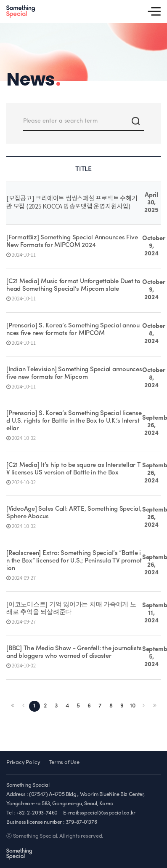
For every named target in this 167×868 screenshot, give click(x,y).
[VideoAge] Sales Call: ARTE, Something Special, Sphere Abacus (74, 513)
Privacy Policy (23, 762)
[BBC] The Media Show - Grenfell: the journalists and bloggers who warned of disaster (74, 652)
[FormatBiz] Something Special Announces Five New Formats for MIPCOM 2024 (72, 242)
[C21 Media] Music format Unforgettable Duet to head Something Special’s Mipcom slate (73, 285)
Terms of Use (64, 762)
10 (133, 706)
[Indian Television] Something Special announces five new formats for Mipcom (74, 374)
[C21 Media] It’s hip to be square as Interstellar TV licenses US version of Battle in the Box (74, 469)
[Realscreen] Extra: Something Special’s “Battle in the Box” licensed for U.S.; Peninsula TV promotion (74, 561)
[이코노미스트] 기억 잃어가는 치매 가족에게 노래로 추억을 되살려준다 (71, 609)
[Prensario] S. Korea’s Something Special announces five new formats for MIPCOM (73, 330)
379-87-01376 (81, 822)
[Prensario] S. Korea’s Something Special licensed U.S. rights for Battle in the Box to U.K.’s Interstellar (74, 421)
